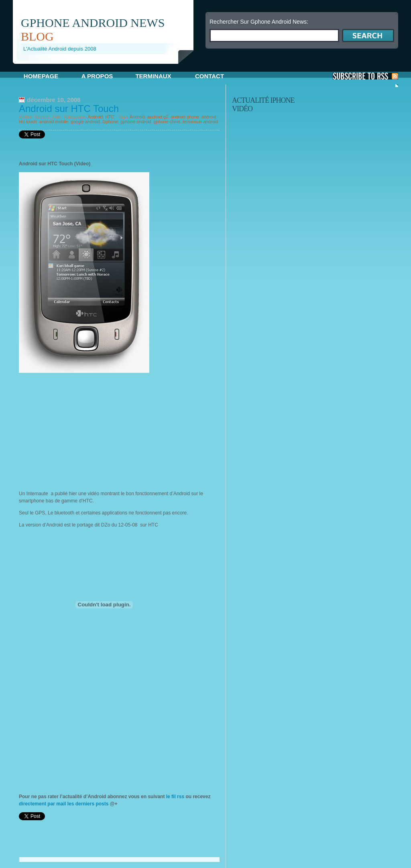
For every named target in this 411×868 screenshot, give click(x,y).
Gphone (110, 122)
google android (85, 122)
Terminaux (153, 76)
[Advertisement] (107, 67)
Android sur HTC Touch (69, 109)
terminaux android (200, 122)
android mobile (54, 122)
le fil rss (175, 797)
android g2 (158, 117)
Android (95, 117)
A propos (97, 76)
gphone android (136, 122)
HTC (110, 117)
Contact (210, 76)
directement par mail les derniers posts (64, 804)
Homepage (41, 76)
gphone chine (167, 122)
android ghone (185, 117)
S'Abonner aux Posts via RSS (365, 76)
